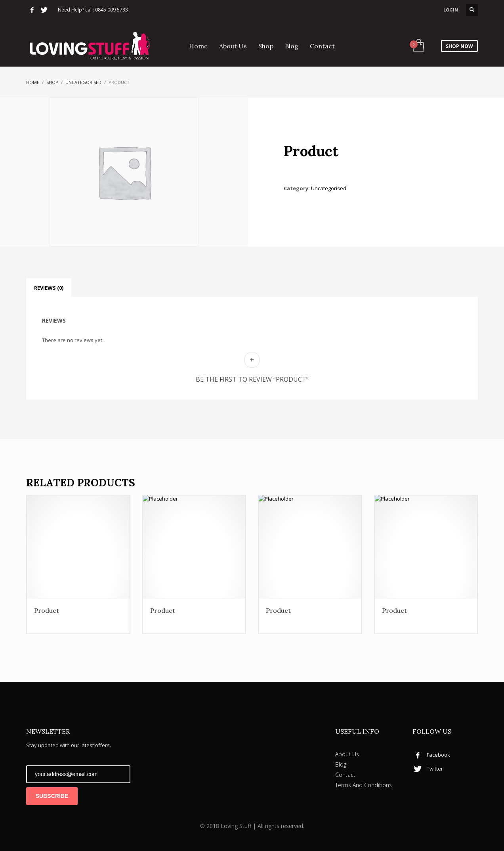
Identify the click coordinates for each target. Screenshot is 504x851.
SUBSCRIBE (52, 796)
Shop (52, 82)
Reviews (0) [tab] (49, 288)
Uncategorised (83, 82)
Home (33, 82)
